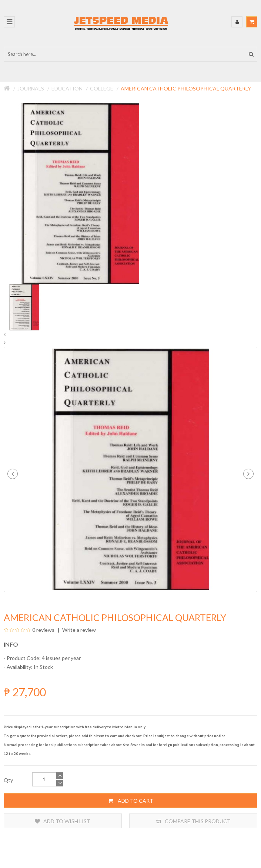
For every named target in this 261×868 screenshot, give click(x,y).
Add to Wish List (63, 821)
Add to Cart (131, 801)
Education (67, 88)
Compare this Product (193, 821)
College (102, 88)
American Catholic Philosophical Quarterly (186, 88)
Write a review (78, 630)
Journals (31, 88)
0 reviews (43, 630)
